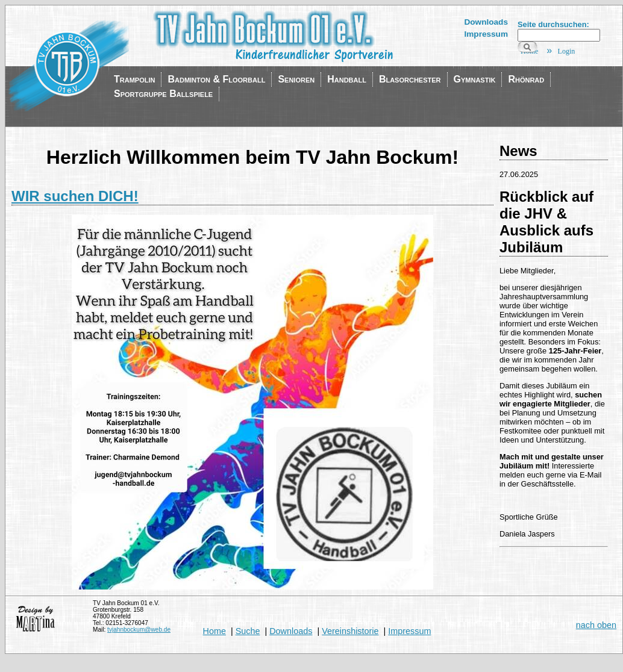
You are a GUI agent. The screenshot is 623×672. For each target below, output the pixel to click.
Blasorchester (410, 79)
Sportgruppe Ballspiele (163, 94)
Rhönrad (526, 79)
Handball (347, 79)
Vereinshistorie (350, 631)
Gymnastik (475, 79)
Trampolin (134, 79)
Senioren (296, 79)
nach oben (596, 625)
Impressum (486, 34)
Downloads (486, 22)
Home (214, 631)
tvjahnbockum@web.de (139, 630)
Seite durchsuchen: (553, 24)
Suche (248, 631)
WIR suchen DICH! (75, 196)
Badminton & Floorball (216, 79)
